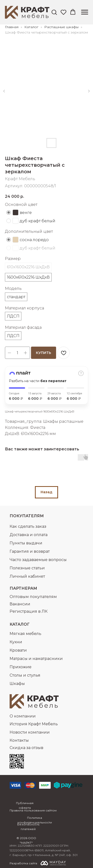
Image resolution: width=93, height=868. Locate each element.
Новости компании (30, 732)
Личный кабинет (27, 576)
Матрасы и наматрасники (36, 659)
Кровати (18, 650)
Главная (12, 27)
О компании (23, 716)
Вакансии (20, 604)
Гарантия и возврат (30, 551)
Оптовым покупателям (33, 597)
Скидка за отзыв (26, 748)
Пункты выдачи (26, 543)
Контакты (19, 740)
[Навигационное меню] (85, 12)
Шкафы (17, 684)
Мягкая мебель (25, 634)
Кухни (16, 642)
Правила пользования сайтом (33, 810)
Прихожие (21, 667)
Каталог (32, 27)
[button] (54, 12)
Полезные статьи (27, 568)
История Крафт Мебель (34, 724)
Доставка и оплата (29, 535)
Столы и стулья (25, 675)
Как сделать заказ (28, 526)
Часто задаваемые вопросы (38, 560)
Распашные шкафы (62, 27)
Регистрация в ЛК (29, 611)
